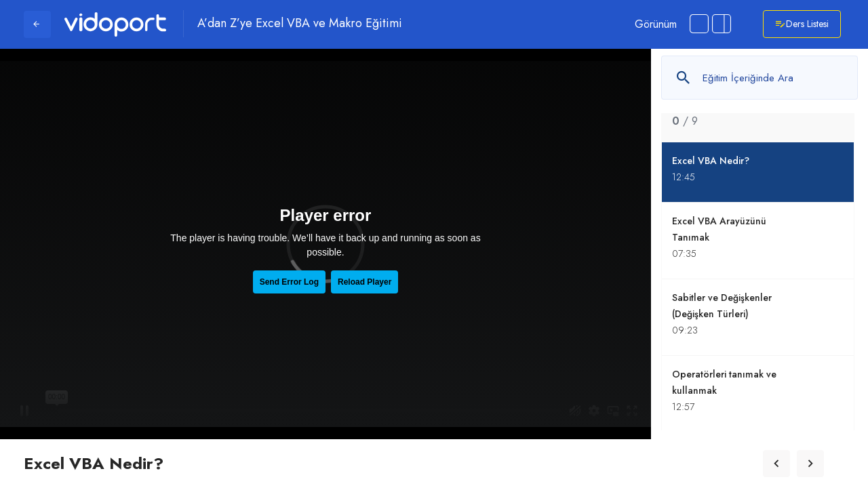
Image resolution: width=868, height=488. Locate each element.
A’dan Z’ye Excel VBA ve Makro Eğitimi (300, 24)
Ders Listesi (802, 24)
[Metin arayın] (759, 78)
